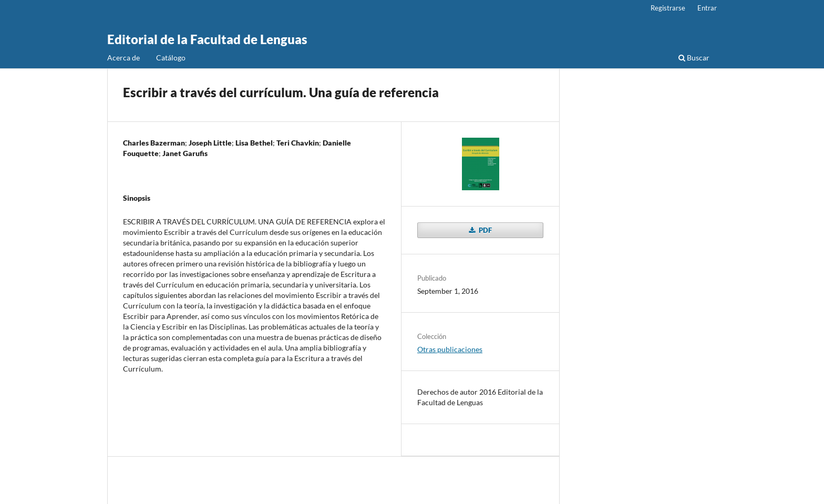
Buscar (694, 58)
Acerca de (123, 58)
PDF (485, 230)
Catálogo (171, 58)
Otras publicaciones (450, 349)
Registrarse (668, 8)
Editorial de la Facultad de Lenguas (207, 39)
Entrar (707, 8)
